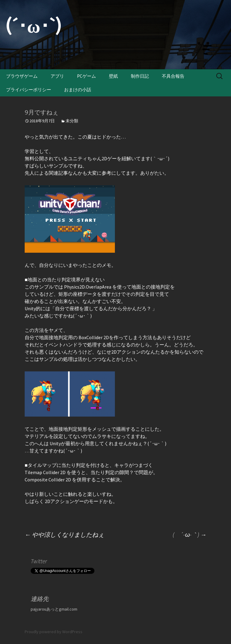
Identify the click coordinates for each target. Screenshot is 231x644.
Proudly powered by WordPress (54, 632)
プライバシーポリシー (29, 90)
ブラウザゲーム (22, 76)
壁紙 (113, 76)
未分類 (72, 121)
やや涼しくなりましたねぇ (64, 535)
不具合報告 (173, 76)
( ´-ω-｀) (189, 535)
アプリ (57, 76)
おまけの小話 (78, 90)
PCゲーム (86, 76)
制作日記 (140, 76)
